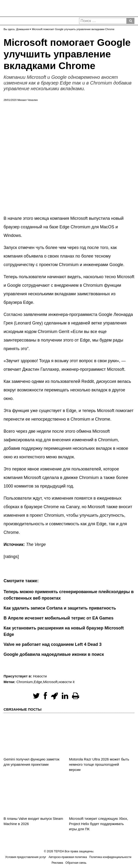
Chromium (25, 682)
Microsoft (50, 682)
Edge (38, 682)
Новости (40, 676)
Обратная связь (76, 863)
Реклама (57, 863)
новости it (66, 682)
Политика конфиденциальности (110, 857)
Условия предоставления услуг (26, 857)
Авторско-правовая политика (68, 857)
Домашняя (23, 29)
